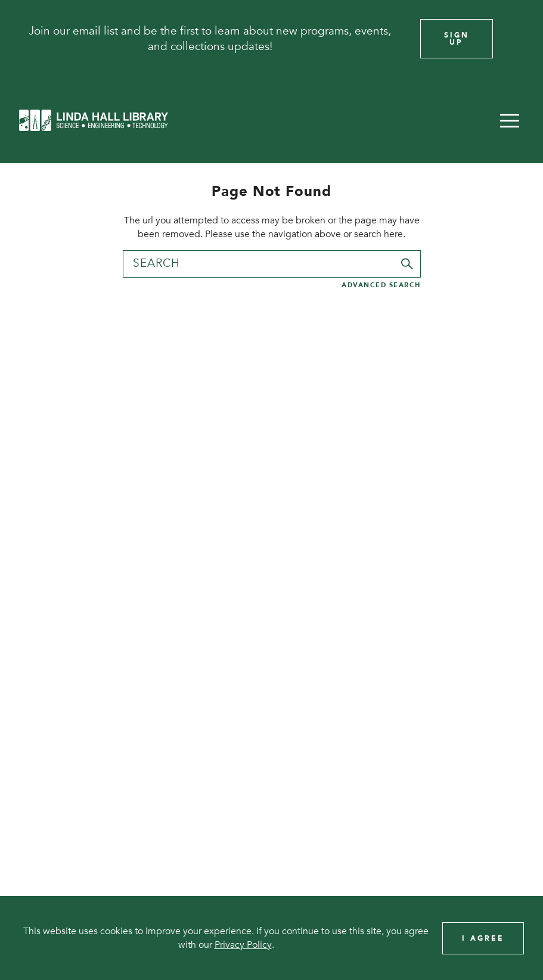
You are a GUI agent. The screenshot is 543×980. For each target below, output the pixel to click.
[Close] (518, 39)
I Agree (483, 938)
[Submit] (407, 264)
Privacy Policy (243, 945)
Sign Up (457, 39)
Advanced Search (381, 285)
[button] (510, 120)
